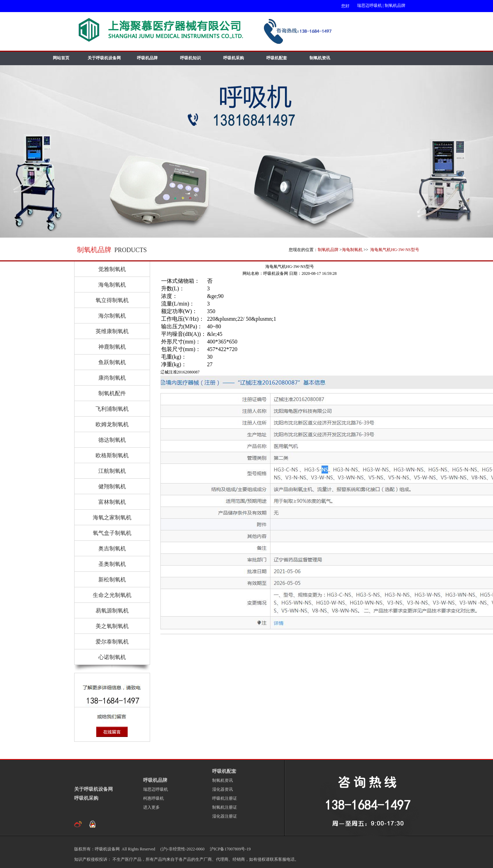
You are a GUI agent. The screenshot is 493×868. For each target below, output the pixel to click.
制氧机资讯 (320, 58)
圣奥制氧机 (112, 564)
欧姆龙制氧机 (112, 424)
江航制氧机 (112, 471)
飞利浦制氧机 (112, 409)
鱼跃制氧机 (112, 362)
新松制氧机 (112, 580)
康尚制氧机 (112, 378)
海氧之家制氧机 (112, 517)
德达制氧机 (112, 440)
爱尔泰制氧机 (112, 642)
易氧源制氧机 (112, 611)
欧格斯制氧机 (112, 455)
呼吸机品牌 (147, 58)
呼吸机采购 (234, 58)
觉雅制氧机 (112, 269)
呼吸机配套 (277, 58)
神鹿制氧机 (112, 347)
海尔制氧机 (112, 316)
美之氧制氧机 (112, 626)
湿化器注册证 (225, 816)
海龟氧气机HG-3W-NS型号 (394, 250)
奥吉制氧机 (112, 548)
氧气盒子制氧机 (112, 533)
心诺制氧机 (112, 657)
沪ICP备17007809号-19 (230, 849)
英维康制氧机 (112, 331)
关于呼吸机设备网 (104, 58)
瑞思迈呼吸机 (369, 6)
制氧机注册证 (225, 807)
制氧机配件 (112, 393)
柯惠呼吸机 (154, 798)
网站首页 (61, 58)
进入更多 (151, 807)
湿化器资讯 (223, 789)
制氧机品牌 (395, 6)
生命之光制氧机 (112, 595)
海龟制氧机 (352, 250)
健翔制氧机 (112, 486)
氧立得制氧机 (112, 300)
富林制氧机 (112, 502)
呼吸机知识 (190, 58)
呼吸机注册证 (225, 798)
